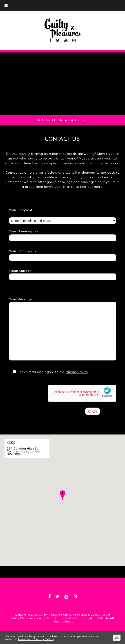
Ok (117, 638)
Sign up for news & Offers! (62, 120)
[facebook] (50, 40)
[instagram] (74, 40)
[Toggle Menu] (6, 5)
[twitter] (58, 40)
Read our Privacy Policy (36, 639)
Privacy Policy (77, 372)
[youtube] (66, 40)
